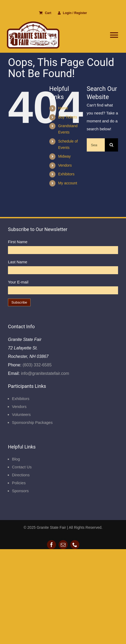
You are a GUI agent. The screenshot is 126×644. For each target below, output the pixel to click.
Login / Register (72, 13)
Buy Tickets (68, 117)
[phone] (75, 545)
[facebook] (51, 545)
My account (68, 183)
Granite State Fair (51, 527)
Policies (19, 483)
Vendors (65, 165)
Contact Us (22, 467)
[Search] (111, 145)
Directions (21, 475)
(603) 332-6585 (37, 365)
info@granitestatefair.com (44, 373)
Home (63, 108)
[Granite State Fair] (33, 23)
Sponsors (20, 491)
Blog (16, 459)
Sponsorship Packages (32, 422)
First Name (18, 242)
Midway (64, 156)
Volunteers (21, 414)
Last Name (18, 262)
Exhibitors (66, 174)
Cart (45, 13)
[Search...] (96, 145)
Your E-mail (18, 282)
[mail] (63, 545)
